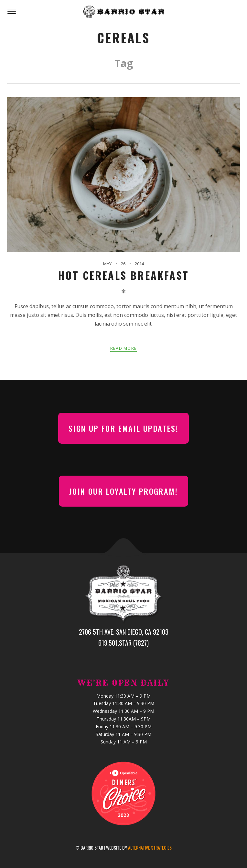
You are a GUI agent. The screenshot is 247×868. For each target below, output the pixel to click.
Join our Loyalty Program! (124, 491)
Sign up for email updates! (124, 428)
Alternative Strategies (150, 848)
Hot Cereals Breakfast (124, 275)
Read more (124, 348)
